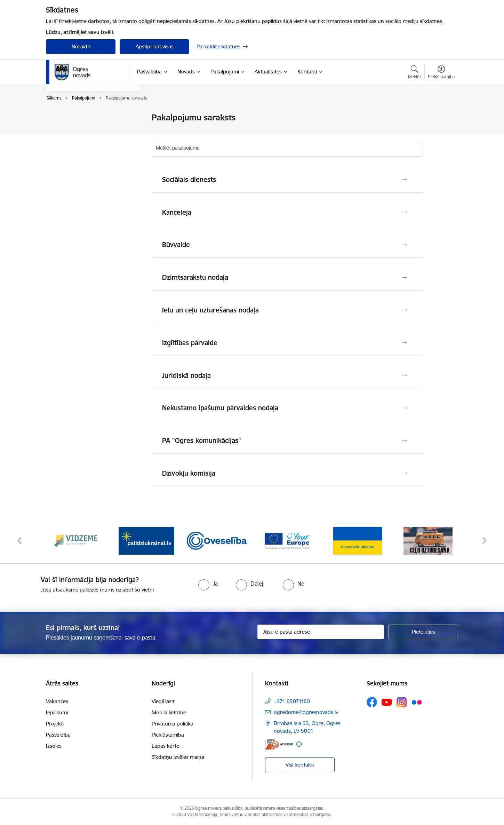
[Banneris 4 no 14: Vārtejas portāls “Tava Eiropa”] (287, 540)
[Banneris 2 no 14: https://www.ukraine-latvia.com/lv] (146, 540)
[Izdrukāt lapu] (441, 115)
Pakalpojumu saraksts (79, 118)
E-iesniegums (69, 154)
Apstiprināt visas (155, 46)
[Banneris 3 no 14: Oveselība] (217, 540)
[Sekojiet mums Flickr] (417, 702)
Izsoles (54, 746)
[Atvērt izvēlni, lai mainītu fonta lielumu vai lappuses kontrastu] (441, 73)
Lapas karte (165, 746)
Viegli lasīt (163, 701)
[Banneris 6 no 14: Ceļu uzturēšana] (428, 540)
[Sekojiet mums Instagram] (402, 702)
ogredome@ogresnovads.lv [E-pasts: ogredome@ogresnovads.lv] (306, 712)
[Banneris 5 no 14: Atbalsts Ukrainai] (358, 540)
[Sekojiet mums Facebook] (372, 702)
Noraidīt (81, 46)
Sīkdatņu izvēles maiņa (178, 757)
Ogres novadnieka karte (81, 142)
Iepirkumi (57, 712)
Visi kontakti (300, 765)
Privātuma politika (173, 724)
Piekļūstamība (168, 735)
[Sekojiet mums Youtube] (387, 702)
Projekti (55, 724)
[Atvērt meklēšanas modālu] (414, 73)
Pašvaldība (58, 735)
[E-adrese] (279, 744)
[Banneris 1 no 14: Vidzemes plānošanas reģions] (76, 540)
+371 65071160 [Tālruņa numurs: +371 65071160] (292, 701)
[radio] (208, 584)
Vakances (57, 701)
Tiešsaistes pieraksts (77, 130)
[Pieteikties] (423, 632)
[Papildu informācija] (299, 744)
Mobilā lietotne (169, 712)
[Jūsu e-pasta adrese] (321, 632)
